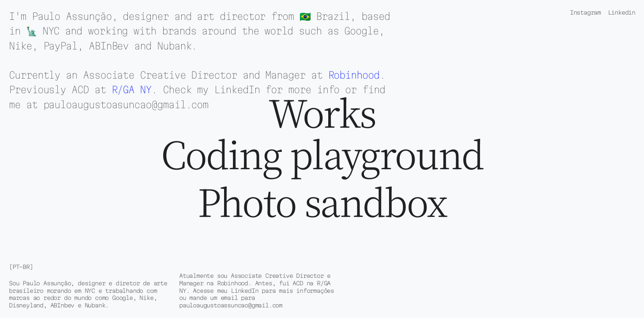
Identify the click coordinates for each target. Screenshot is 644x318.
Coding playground (322, 155)
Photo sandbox (322, 203)
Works (322, 113)
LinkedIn (237, 89)
